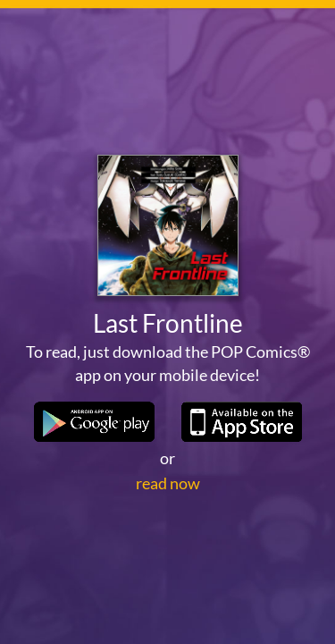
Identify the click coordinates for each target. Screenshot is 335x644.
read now (168, 483)
